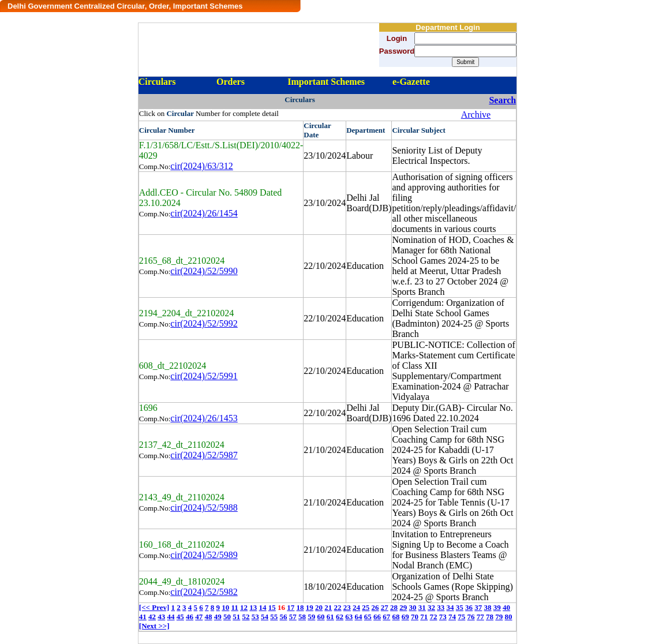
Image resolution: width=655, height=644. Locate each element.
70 (415, 617)
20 (319, 607)
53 (255, 617)
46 (190, 617)
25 (366, 607)
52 (246, 617)
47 (199, 617)
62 (340, 617)
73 (443, 617)
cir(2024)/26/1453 (204, 418)
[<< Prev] (154, 607)
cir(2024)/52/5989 (204, 555)
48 (209, 617)
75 (461, 617)
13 (253, 607)
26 (375, 607)
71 (424, 617)
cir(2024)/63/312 (201, 166)
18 (300, 607)
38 (488, 607)
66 (377, 617)
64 (359, 617)
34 (450, 607)
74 (452, 617)
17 (291, 607)
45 (180, 617)
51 (236, 617)
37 (478, 607)
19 (310, 607)
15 (272, 607)
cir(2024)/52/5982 (204, 592)
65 (368, 617)
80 (509, 617)
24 (356, 607)
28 (394, 607)
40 (506, 607)
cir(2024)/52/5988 (204, 508)
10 (225, 607)
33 (441, 607)
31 (422, 607)
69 (405, 617)
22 (338, 607)
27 (385, 607)
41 (143, 617)
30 (413, 607)
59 (311, 617)
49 (218, 617)
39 (497, 607)
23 (347, 607)
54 (265, 617)
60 (321, 617)
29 (403, 607)
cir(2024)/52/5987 (204, 455)
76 (471, 617)
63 (349, 617)
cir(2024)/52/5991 (204, 376)
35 (460, 607)
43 (161, 617)
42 (152, 617)
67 (386, 617)
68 (396, 617)
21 (328, 607)
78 (490, 617)
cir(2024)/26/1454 (204, 213)
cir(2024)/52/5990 (204, 271)
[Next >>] (154, 626)
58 (302, 617)
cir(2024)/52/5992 (204, 323)
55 (274, 617)
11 (235, 607)
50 (227, 617)
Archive (476, 115)
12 (244, 607)
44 (171, 617)
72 (434, 617)
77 (480, 617)
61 (330, 617)
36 (469, 607)
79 (499, 617)
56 (284, 617)
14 (263, 607)
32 (431, 607)
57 (293, 617)
